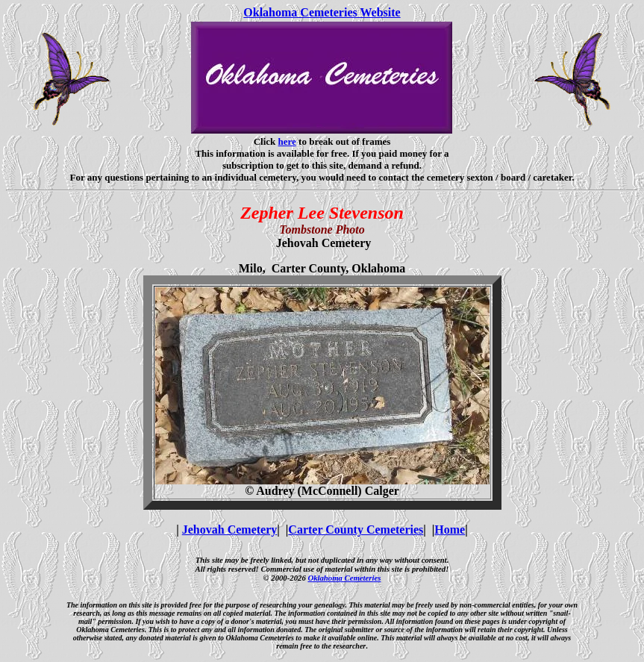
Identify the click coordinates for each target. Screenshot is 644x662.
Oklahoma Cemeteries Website (322, 12)
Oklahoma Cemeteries (344, 578)
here (287, 141)
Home (450, 530)
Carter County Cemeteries (356, 530)
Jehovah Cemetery (230, 530)
